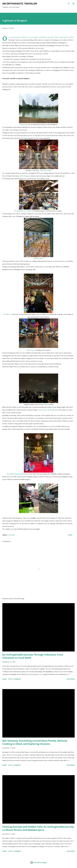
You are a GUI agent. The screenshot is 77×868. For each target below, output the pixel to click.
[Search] (69, 4)
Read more (71, 679)
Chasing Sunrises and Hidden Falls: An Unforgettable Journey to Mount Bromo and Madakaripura (38, 828)
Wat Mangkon (26, 176)
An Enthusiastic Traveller (20, 3)
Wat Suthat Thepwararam (15, 474)
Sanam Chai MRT (46, 170)
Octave (40, 410)
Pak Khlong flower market (23, 211)
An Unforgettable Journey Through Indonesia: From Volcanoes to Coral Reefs (33, 656)
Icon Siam (6, 314)
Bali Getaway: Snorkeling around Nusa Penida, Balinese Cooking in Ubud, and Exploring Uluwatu (35, 742)
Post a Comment (15, 679)
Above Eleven (48, 410)
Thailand (11, 535)
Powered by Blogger (39, 862)
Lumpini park (24, 124)
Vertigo (46, 404)
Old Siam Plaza (38, 258)
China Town (30, 350)
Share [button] (70, 535)
